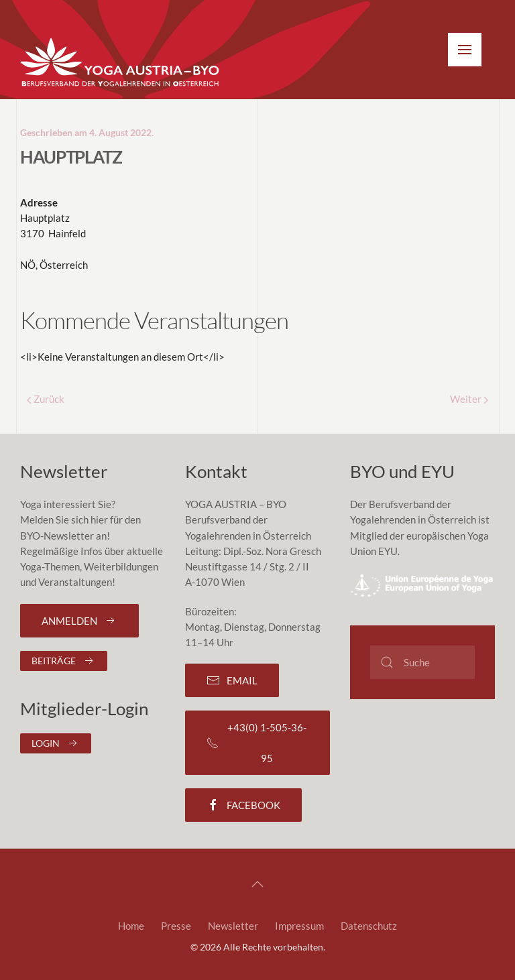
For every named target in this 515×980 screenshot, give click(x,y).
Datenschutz (369, 926)
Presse (176, 926)
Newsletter (233, 926)
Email (232, 680)
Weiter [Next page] (469, 399)
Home (131, 926)
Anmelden (79, 621)
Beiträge (64, 661)
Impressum (299, 926)
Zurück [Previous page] (46, 399)
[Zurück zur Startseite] (121, 63)
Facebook (243, 805)
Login (56, 743)
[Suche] (422, 662)
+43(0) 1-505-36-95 (256, 743)
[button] (465, 50)
